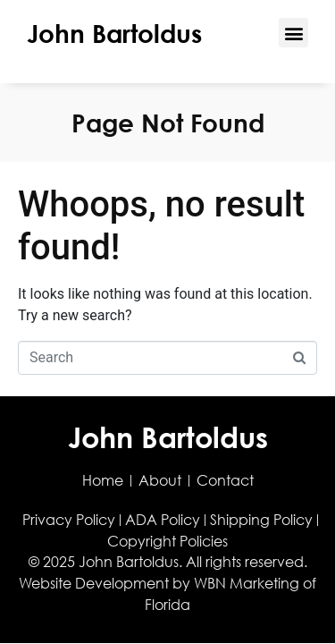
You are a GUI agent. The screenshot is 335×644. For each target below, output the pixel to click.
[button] (293, 33)
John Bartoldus (114, 33)
